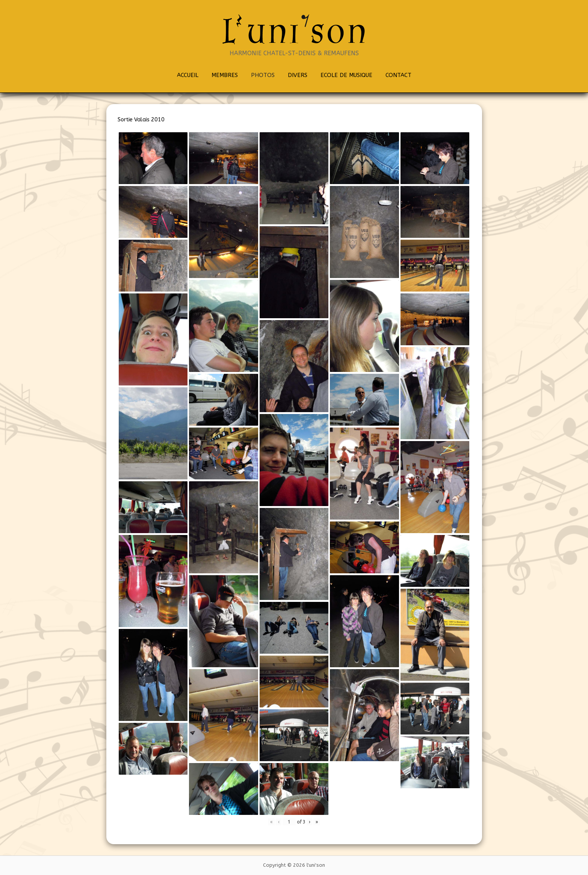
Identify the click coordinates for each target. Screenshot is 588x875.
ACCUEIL (188, 75)
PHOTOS (263, 75)
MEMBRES (225, 75)
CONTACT (398, 75)
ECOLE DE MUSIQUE (346, 75)
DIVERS (298, 75)
